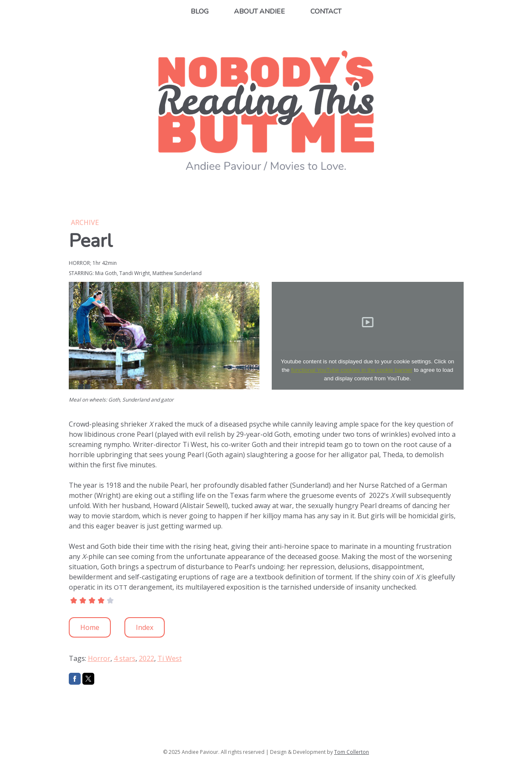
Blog (200, 11)
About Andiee (259, 11)
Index (145, 627)
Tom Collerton (352, 752)
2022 (146, 658)
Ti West (170, 658)
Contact (326, 11)
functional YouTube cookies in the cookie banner (352, 370)
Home (90, 627)
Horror (99, 658)
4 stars (125, 658)
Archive (85, 222)
